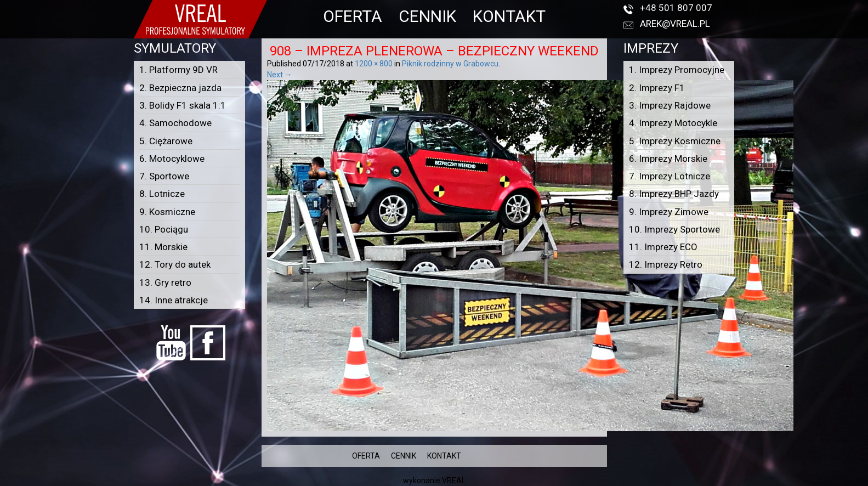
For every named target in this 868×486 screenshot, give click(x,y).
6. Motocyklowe (172, 159)
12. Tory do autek (175, 264)
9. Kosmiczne (167, 212)
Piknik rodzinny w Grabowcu (450, 64)
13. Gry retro (165, 282)
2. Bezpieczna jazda (180, 88)
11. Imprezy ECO (663, 247)
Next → (280, 75)
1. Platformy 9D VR (178, 70)
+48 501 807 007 (676, 8)
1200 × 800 (374, 64)
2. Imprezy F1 (657, 88)
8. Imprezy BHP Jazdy (674, 194)
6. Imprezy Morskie (668, 159)
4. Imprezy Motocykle (673, 123)
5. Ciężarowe (166, 141)
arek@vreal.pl (675, 24)
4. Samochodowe (175, 123)
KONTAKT (509, 16)
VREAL (454, 481)
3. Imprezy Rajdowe (670, 105)
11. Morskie (163, 247)
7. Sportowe (164, 176)
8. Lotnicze (162, 194)
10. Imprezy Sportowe (674, 229)
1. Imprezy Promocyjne (677, 70)
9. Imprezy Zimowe (669, 212)
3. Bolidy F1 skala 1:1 (183, 105)
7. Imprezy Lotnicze (670, 176)
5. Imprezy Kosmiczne (675, 141)
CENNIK (427, 16)
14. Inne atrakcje (174, 300)
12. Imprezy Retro (666, 264)
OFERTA (353, 16)
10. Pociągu (164, 229)
